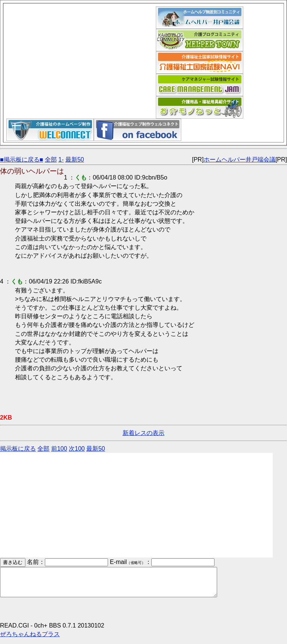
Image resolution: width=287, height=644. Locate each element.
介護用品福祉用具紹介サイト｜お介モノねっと (200, 107)
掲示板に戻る (18, 449)
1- (61, 160)
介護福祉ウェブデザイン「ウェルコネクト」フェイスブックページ (138, 130)
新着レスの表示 (143, 433)
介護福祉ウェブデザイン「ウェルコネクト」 (50, 130)
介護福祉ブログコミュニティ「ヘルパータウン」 (200, 40)
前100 (59, 449)
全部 (51, 160)
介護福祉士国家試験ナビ (200, 62)
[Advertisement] (81, 59)
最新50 (75, 160)
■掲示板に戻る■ (21, 160)
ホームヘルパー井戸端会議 (200, 18)
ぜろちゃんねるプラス (30, 640)
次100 (77, 449)
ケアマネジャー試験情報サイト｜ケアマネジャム (200, 85)
